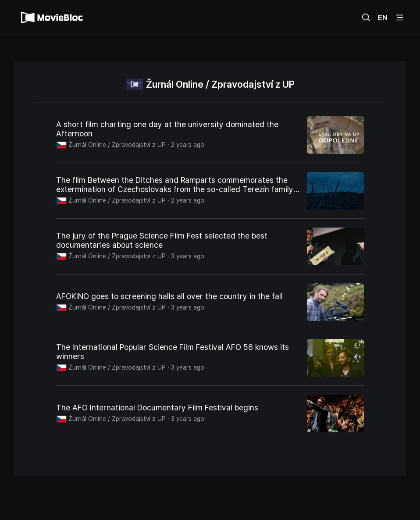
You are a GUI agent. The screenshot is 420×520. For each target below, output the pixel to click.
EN (383, 18)
